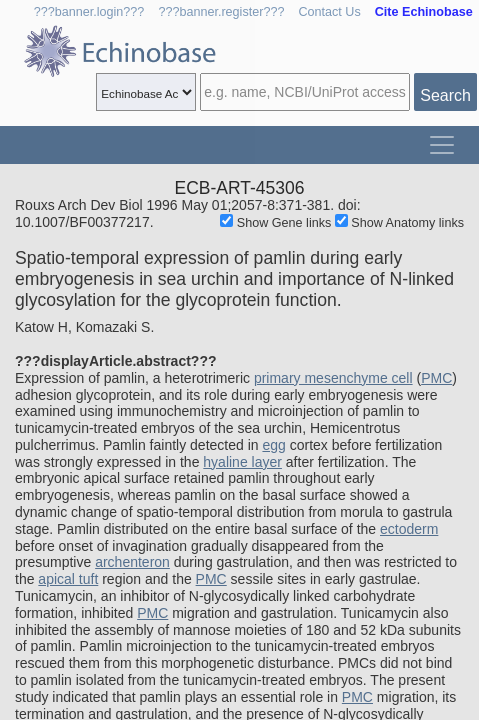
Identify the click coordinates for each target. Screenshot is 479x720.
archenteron (132, 562)
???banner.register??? (221, 12)
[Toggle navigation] (442, 145)
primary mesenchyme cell (333, 378)
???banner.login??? (89, 12)
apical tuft (68, 579)
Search (445, 95)
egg (273, 445)
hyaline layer (242, 462)
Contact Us (329, 12)
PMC (436, 378)
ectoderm (409, 529)
